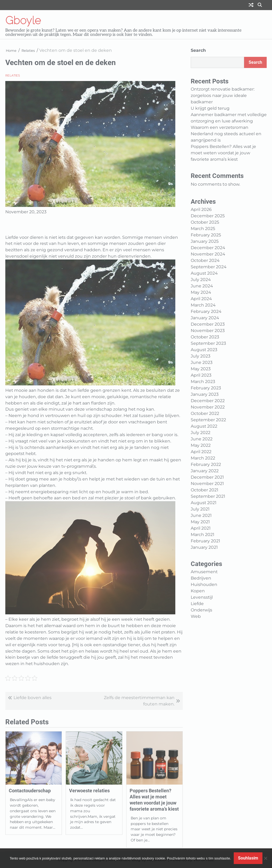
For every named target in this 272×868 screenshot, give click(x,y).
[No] (265, 858)
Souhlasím (248, 858)
